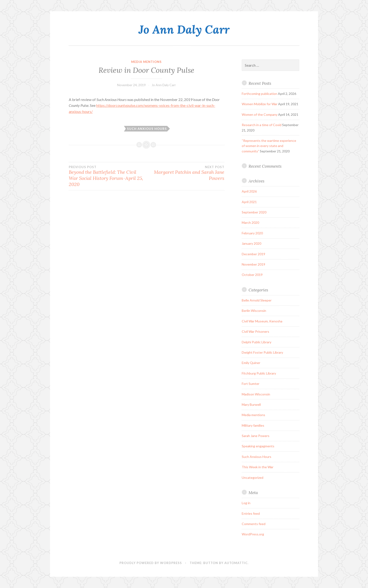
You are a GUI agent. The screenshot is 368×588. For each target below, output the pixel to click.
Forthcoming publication (259, 94)
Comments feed (254, 524)
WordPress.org (253, 534)
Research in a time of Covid (262, 125)
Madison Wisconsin (256, 394)
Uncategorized (253, 478)
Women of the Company (260, 114)
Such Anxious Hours (147, 129)
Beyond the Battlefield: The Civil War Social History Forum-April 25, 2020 (108, 176)
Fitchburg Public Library (259, 373)
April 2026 (249, 191)
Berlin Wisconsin (254, 311)
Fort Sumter (251, 384)
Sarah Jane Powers (256, 436)
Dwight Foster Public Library (262, 352)
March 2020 (250, 222)
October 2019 (252, 275)
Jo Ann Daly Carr (184, 29)
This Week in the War (258, 467)
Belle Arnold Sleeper (257, 300)
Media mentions (146, 62)
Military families (253, 425)
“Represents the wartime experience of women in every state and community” (269, 146)
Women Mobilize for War (260, 104)
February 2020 (252, 233)
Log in (246, 503)
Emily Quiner (251, 363)
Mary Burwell (251, 404)
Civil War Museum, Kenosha (262, 321)
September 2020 (254, 212)
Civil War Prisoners (255, 331)
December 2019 (253, 254)
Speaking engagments (258, 446)
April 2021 (249, 202)
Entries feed (251, 513)
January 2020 (251, 243)
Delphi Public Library (257, 342)
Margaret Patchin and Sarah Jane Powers (185, 173)
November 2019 (253, 264)
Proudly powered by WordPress (151, 563)
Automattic (236, 563)
